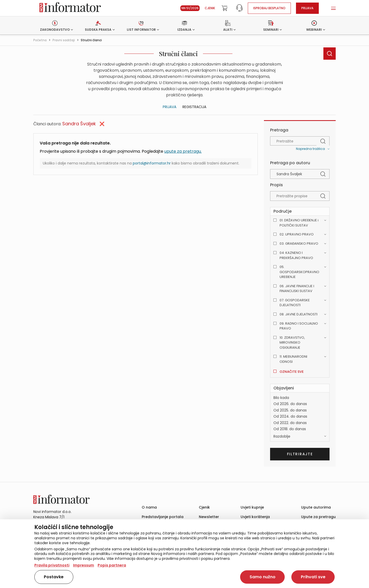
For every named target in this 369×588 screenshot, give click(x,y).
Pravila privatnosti (52, 565)
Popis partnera (112, 565)
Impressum (84, 565)
